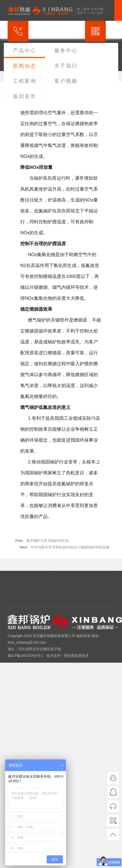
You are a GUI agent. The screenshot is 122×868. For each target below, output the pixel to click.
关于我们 (66, 66)
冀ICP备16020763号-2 (25, 656)
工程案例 (25, 81)
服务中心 (66, 51)
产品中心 (25, 51)
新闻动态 (25, 66)
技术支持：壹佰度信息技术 (67, 656)
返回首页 (25, 96)
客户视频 (66, 81)
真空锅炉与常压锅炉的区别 (47, 541)
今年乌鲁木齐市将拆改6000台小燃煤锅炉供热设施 (70, 547)
